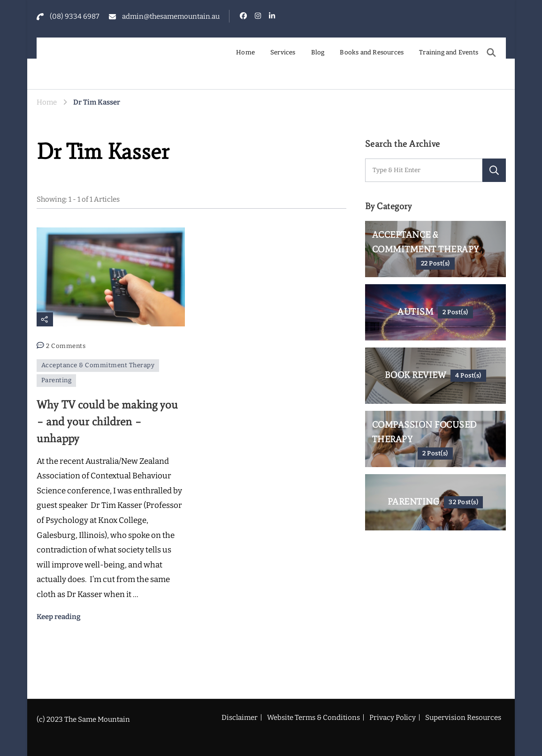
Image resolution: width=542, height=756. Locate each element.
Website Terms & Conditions (313, 718)
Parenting (57, 380)
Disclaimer (240, 718)
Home (245, 53)
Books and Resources (372, 53)
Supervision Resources (463, 718)
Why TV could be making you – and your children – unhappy (107, 421)
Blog (318, 53)
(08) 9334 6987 (75, 16)
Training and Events (449, 53)
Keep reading (59, 617)
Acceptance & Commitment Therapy (98, 365)
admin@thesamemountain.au (171, 16)
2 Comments (66, 346)
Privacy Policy (393, 718)
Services (283, 53)
